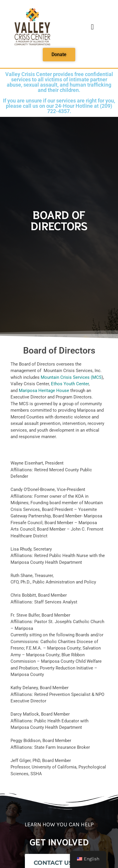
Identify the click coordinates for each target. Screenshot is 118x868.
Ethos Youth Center (70, 384)
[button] (92, 27)
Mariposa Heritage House (44, 391)
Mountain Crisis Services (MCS (71, 377)
